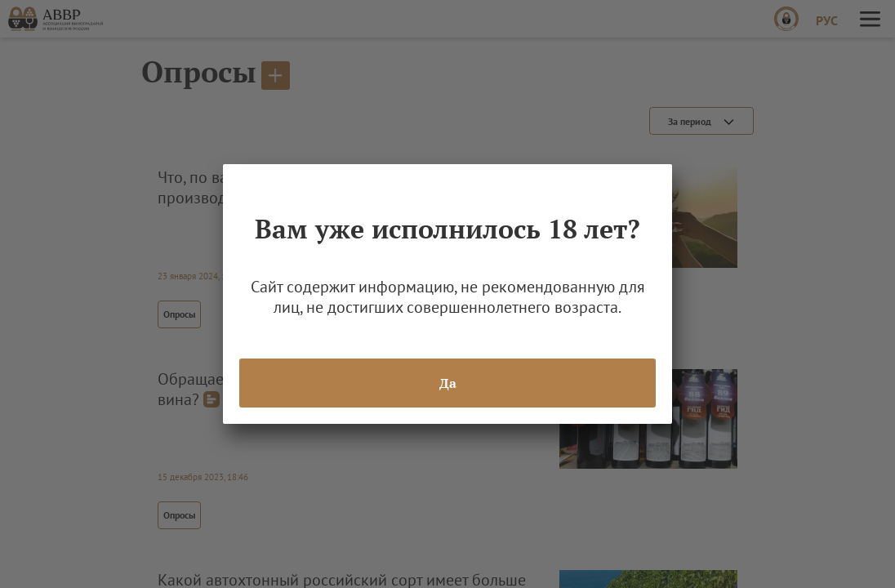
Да (448, 383)
